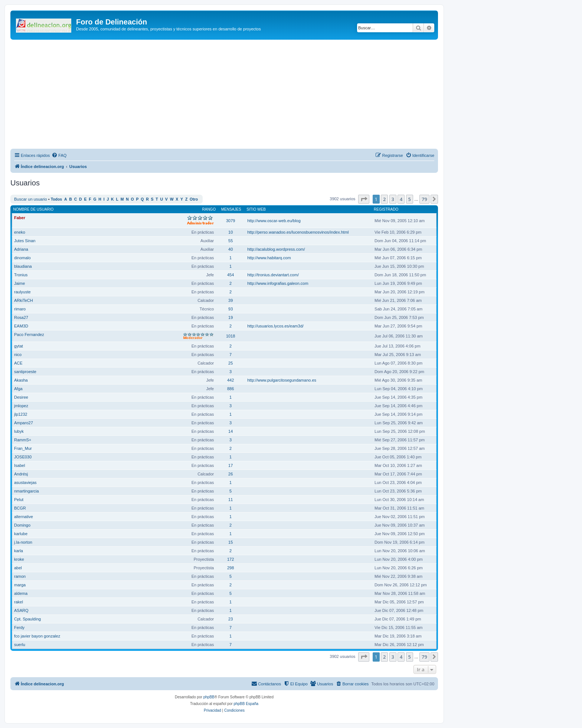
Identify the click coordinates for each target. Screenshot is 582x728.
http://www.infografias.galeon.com (278, 283)
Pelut (19, 500)
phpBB (209, 697)
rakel (19, 602)
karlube (21, 534)
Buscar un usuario (31, 199)
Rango (209, 209)
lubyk (19, 431)
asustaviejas (25, 482)
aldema (21, 593)
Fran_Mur (23, 448)
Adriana (21, 249)
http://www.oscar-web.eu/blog (274, 221)
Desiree (21, 397)
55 (230, 241)
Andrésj (21, 474)
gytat (19, 346)
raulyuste (22, 292)
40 (230, 249)
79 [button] (424, 199)
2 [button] (384, 199)
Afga (18, 389)
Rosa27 (21, 317)
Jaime (19, 283)
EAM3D (21, 326)
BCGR (20, 508)
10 (230, 232)
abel (18, 568)
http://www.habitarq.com (269, 258)
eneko (20, 232)
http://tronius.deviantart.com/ (273, 275)
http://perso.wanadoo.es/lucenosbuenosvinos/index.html (298, 232)
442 (230, 380)
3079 (230, 221)
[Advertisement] (233, 95)
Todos (57, 199)
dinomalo (22, 258)
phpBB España (246, 704)
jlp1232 (21, 414)
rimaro (20, 309)
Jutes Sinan (25, 241)
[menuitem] (59, 155)
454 (230, 275)
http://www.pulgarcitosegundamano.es (282, 380)
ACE (18, 363)
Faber (20, 218)
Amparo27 (24, 423)
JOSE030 (23, 457)
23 (230, 619)
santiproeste (25, 372)
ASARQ (21, 610)
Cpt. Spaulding (27, 619)
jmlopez (21, 406)
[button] (364, 199)
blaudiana (23, 266)
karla (19, 551)
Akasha (21, 380)
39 (230, 300)
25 (230, 363)
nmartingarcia (27, 491)
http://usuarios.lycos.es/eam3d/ (275, 326)
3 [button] (393, 199)
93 (230, 309)
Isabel (19, 465)
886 (230, 389)
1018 (230, 336)
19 (230, 317)
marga (20, 585)
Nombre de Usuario (34, 209)
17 (230, 465)
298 (230, 568)
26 (230, 474)
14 (230, 431)
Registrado (386, 209)
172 (230, 559)
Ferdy (19, 627)
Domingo (22, 525)
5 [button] (410, 199)
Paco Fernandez (29, 335)
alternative (24, 517)
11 (230, 500)
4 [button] (401, 199)
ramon (20, 576)
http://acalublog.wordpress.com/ (276, 249)
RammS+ (23, 440)
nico (18, 355)
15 (230, 542)
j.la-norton (23, 542)
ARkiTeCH (24, 300)
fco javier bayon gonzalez (37, 636)
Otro (194, 199)
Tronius (21, 275)
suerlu (20, 645)
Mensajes (231, 209)
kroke (19, 559)
